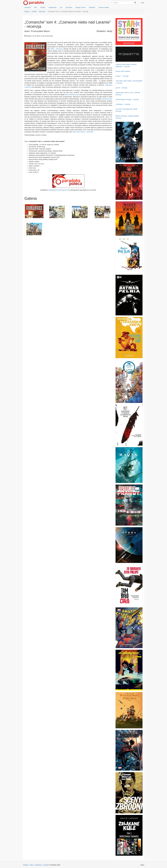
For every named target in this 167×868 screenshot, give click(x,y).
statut (32, 865)
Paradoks (92, 7)
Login (142, 3)
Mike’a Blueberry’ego (72, 95)
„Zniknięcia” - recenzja (123, 104)
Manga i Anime (81, 7)
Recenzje (42, 11)
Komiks (43, 7)
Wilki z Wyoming (56, 49)
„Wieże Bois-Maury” (79, 132)
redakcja (26, 865)
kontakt (46, 865)
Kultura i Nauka (104, 7)
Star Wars (69, 7)
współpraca (38, 865)
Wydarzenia (53, 7)
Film (35, 7)
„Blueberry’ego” (107, 99)
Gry (61, 7)
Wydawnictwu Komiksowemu (58, 190)
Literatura (28, 7)
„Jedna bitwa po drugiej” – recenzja (127, 99)
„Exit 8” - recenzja (121, 88)
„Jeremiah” (90, 132)
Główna (27, 11)
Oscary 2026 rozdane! (123, 71)
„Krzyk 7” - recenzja (122, 76)
